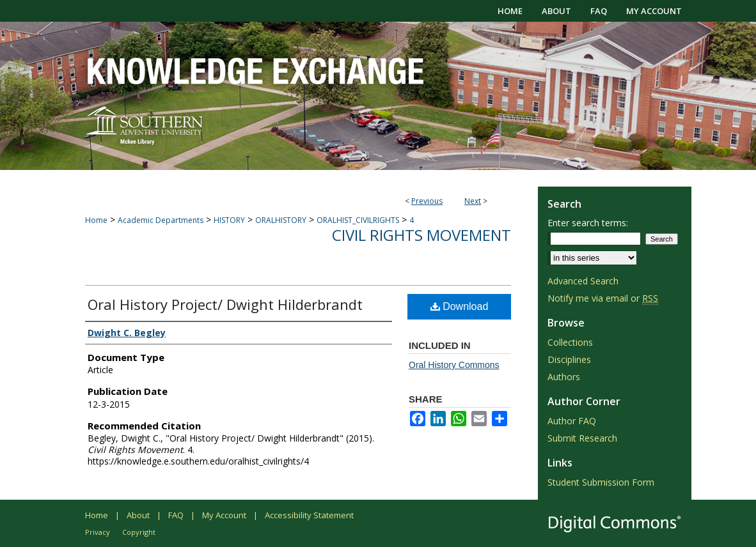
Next (473, 201)
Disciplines (569, 359)
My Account (224, 515)
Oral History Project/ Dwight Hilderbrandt (225, 304)
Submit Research (582, 438)
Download (460, 306)
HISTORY (229, 220)
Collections (570, 342)
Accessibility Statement (309, 515)
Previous (427, 201)
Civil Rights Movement (421, 235)
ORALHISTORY (281, 220)
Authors (564, 377)
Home (96, 220)
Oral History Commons (454, 365)
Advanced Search (583, 281)
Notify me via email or (603, 298)
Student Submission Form (601, 482)
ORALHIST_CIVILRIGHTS (358, 220)
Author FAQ (572, 421)
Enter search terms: (588, 223)
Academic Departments (161, 220)
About (138, 515)
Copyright (139, 532)
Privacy (98, 532)
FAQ (176, 515)
